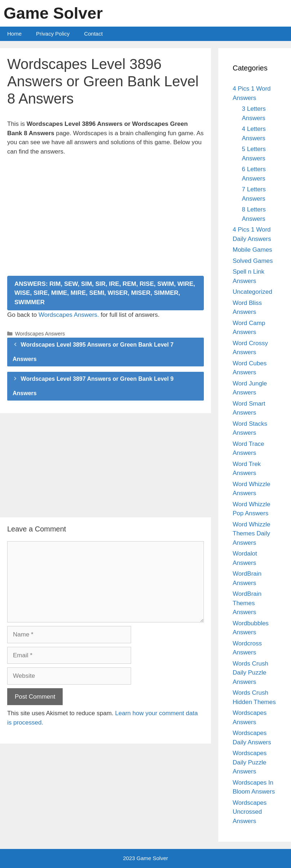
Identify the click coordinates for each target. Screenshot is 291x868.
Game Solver (53, 13)
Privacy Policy (53, 34)
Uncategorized (252, 292)
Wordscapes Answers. (69, 315)
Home (14, 34)
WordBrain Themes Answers (247, 603)
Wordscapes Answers (40, 334)
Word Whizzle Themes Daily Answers (252, 534)
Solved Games (253, 261)
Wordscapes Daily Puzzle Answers (250, 762)
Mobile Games (252, 250)
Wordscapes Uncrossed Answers (250, 812)
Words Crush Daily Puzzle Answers (250, 673)
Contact (93, 34)
